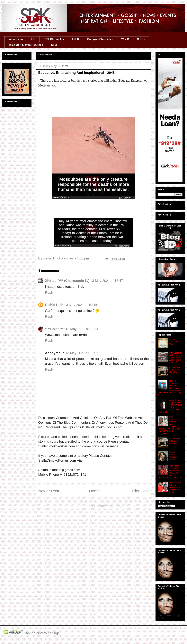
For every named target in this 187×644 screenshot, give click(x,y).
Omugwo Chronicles (100, 39)
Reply (49, 292)
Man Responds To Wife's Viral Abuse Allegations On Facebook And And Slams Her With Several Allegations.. (170, 425)
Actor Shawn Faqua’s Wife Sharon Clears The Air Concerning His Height (170, 406)
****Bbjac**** (55, 329)
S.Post (141, 39)
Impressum (16, 39)
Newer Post (49, 491)
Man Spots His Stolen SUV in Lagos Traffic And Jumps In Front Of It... (176, 358)
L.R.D (76, 39)
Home (94, 491)
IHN (33, 39)
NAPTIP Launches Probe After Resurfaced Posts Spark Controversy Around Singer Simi (170, 388)
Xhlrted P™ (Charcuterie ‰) (67, 281)
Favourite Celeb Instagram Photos (174, 456)
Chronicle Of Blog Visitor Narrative (175, 370)
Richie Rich (54, 305)
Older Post (139, 491)
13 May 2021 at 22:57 (82, 353)
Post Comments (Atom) (104, 506)
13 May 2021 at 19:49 (81, 305)
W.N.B (125, 39)
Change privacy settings (42, 633)
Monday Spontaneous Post (175, 342)
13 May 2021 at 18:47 (107, 281)
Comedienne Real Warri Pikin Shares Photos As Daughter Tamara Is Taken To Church (170, 472)
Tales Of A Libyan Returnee (26, 45)
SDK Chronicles (54, 39)
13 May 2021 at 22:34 (82, 329)
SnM (54, 45)
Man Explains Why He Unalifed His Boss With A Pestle (175, 487)
